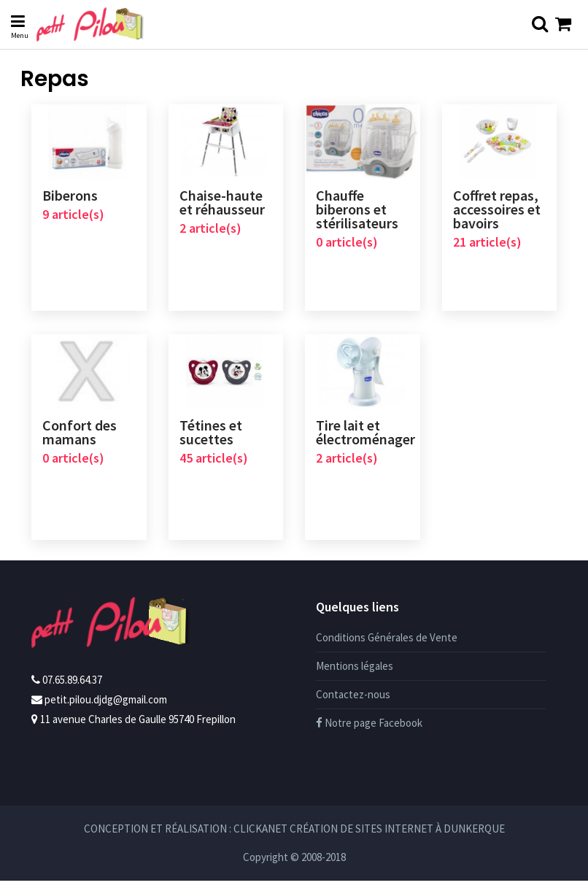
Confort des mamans (80, 436)
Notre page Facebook (369, 730)
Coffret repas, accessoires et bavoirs (497, 210)
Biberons (70, 196)
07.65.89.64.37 (72, 687)
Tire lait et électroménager (365, 436)
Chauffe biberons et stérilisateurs (357, 210)
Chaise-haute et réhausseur (222, 203)
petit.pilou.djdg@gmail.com (106, 707)
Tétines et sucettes (211, 436)
